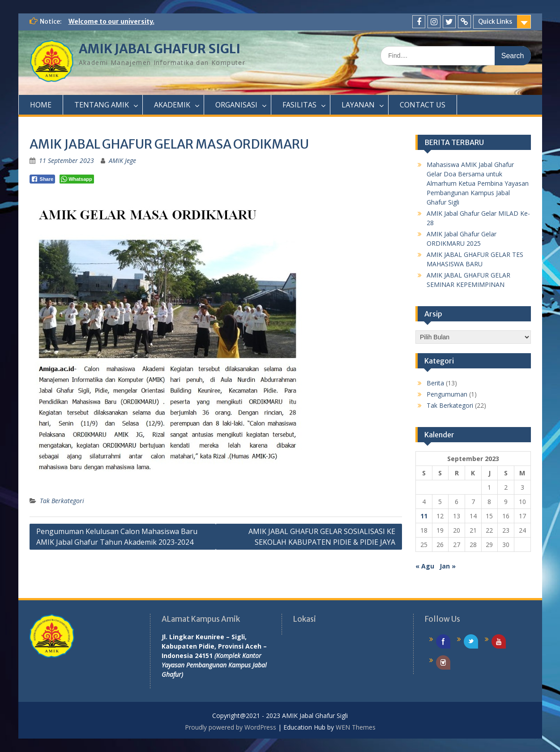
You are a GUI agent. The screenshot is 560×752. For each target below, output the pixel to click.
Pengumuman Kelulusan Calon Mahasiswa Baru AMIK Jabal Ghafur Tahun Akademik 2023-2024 (117, 537)
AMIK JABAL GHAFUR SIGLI (160, 49)
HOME (41, 105)
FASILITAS (299, 105)
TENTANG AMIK (102, 105)
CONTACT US (423, 105)
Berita (435, 383)
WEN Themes (356, 727)
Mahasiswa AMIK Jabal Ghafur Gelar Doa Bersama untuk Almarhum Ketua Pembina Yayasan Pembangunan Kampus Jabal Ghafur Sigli (478, 183)
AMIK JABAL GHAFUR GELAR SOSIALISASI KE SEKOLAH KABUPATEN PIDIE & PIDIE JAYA (322, 537)
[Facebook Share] (43, 179)
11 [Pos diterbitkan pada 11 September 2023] (424, 516)
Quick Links (495, 21)
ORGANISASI (236, 105)
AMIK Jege (122, 160)
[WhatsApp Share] (77, 179)
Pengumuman (447, 394)
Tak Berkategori (62, 501)
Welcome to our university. (111, 21)
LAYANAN (358, 105)
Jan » (448, 566)
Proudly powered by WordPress (231, 727)
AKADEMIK (172, 105)
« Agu (425, 566)
